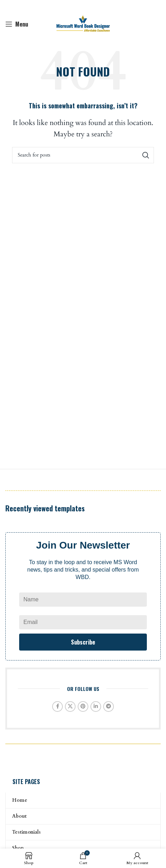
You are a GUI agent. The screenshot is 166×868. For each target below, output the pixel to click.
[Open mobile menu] (17, 24)
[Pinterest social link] (83, 707)
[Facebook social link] (57, 707)
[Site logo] (83, 24)
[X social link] (70, 707)
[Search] (83, 155)
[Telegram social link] (109, 707)
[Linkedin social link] (96, 707)
